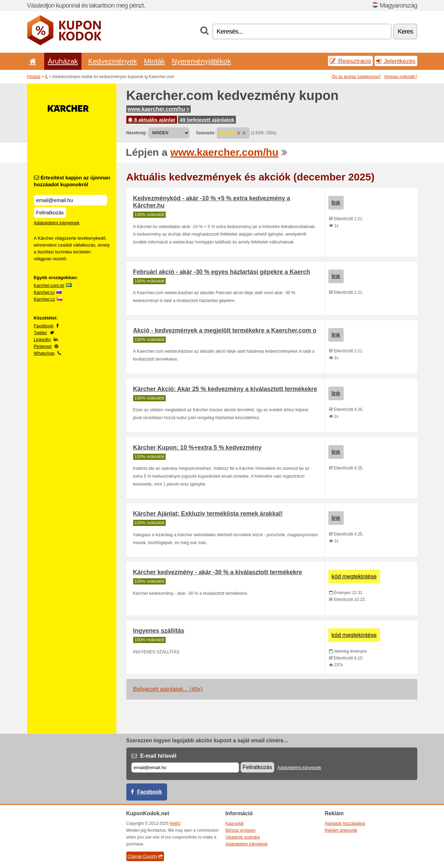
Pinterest (43, 346)
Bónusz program (241, 830)
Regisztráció (350, 61)
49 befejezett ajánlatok (207, 120)
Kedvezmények (113, 61)
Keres (405, 31)
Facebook (44, 326)
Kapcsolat (235, 823)
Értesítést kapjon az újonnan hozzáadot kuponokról (72, 181)
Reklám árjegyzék (341, 830)
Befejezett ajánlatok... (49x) (168, 689)
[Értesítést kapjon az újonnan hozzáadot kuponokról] (71, 200)
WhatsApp (44, 353)
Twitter (41, 333)
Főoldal (34, 77)
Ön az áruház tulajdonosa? (356, 77)
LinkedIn (42, 339)
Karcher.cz (45, 299)
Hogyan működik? (401, 77)
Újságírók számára (243, 837)
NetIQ (175, 823)
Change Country (145, 856)
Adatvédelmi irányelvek (57, 223)
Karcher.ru (44, 292)
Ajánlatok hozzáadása (345, 823)
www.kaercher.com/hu (158, 109)
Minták (154, 61)
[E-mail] (185, 768)
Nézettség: (137, 133)
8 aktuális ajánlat (152, 120)
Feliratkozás (50, 212)
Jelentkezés (396, 61)
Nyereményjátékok (201, 61)
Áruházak (63, 61)
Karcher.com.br (49, 285)
